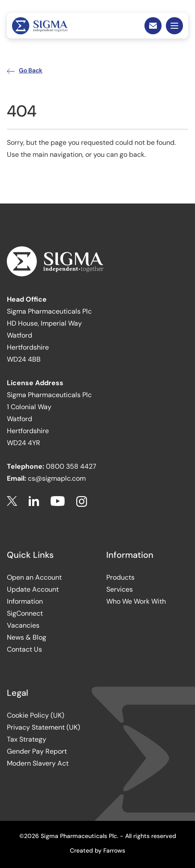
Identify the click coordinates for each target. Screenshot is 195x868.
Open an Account (34, 577)
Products (120, 577)
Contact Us (24, 649)
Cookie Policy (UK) (36, 715)
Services (120, 589)
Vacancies (23, 625)
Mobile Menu (174, 26)
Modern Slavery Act (38, 763)
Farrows (114, 850)
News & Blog (27, 637)
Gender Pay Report (37, 751)
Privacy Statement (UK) (43, 727)
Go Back (25, 70)
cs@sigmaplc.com (57, 478)
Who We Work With (136, 601)
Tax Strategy (27, 739)
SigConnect (25, 613)
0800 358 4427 (71, 466)
